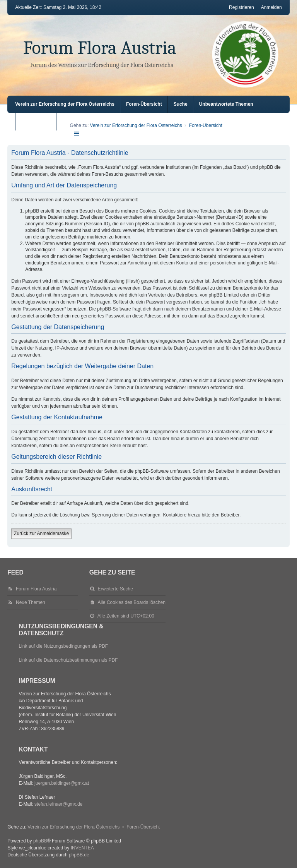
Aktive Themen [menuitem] (37, 122)
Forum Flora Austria (100, 48)
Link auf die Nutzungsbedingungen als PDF (63, 646)
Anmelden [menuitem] (271, 7)
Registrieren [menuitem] (242, 7)
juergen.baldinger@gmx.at (62, 783)
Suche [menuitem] (181, 104)
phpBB (40, 841)
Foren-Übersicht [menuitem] (144, 104)
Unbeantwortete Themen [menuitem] (226, 104)
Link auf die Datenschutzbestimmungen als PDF (68, 660)
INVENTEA (82, 848)
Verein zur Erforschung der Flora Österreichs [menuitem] (65, 104)
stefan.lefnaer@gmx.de (58, 804)
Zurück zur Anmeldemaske (41, 533)
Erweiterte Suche (115, 589)
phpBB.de (79, 855)
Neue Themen (31, 602)
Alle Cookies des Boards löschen (132, 602)
